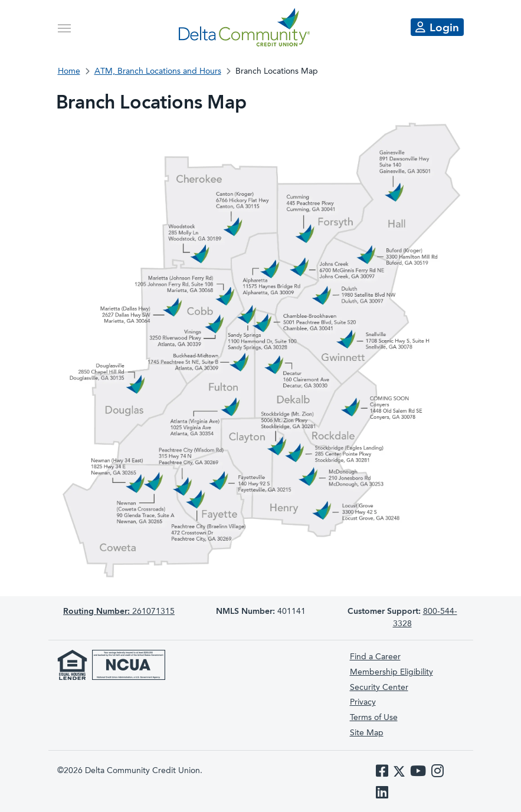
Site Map (367, 733)
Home (69, 71)
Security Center (379, 688)
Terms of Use (374, 718)
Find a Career (375, 657)
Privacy (363, 702)
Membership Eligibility (391, 672)
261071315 (119, 612)
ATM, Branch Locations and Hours (158, 71)
